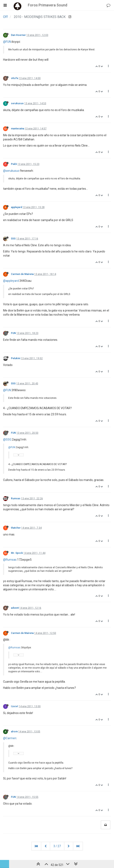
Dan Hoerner (18, 35)
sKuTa (15, 78)
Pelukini (16, 358)
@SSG (7, 439)
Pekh (14, 164)
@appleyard (11, 281)
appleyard (16, 207)
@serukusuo (11, 171)
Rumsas (16, 499)
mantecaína (18, 129)
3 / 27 (57, 846)
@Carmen (10, 738)
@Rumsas (10, 560)
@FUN (7, 42)
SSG (13, 239)
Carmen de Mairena (22, 274)
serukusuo (17, 103)
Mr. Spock (17, 553)
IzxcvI (15, 706)
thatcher (16, 528)
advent (15, 608)
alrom (14, 732)
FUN (13, 333)
